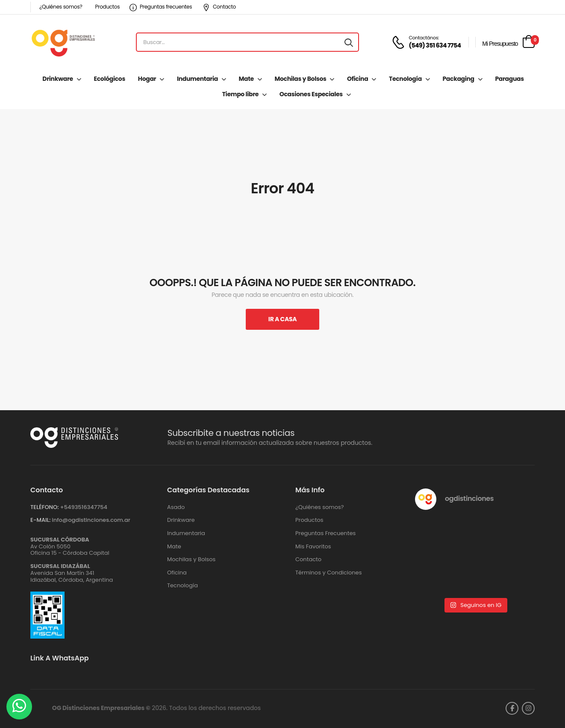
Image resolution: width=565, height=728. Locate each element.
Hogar (147, 79)
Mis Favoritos (313, 547)
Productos (107, 7)
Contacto (219, 7)
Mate (246, 79)
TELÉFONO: (44, 507)
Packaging (458, 79)
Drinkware (57, 79)
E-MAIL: (40, 520)
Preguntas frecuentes (161, 7)
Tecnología (405, 79)
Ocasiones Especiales (311, 94)
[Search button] (349, 42)
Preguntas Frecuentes (325, 533)
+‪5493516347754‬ (84, 507)
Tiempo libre (240, 94)
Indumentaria (197, 79)
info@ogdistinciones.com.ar (91, 520)
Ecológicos (110, 79)
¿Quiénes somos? (61, 7)
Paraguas (509, 79)
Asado (176, 507)
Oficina (358, 79)
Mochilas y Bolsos (301, 79)
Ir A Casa (282, 319)
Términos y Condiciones (328, 573)
